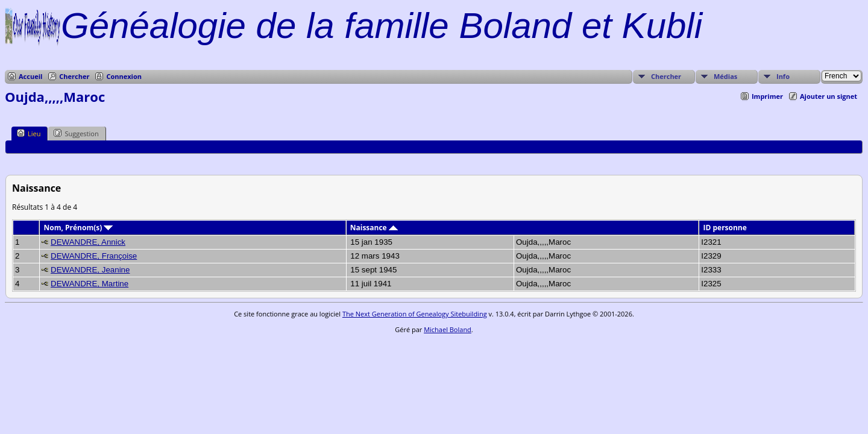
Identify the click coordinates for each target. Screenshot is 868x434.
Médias (725, 76)
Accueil (30, 76)
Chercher (74, 76)
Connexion (124, 76)
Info (783, 76)
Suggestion (76, 133)
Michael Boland (448, 329)
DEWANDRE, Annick (88, 242)
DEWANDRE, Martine (90, 284)
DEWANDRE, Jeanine (90, 270)
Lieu (29, 133)
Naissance (374, 228)
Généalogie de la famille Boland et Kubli (382, 26)
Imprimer (767, 96)
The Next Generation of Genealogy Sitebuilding (415, 314)
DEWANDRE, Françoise (94, 256)
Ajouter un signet (829, 96)
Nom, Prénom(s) (79, 228)
